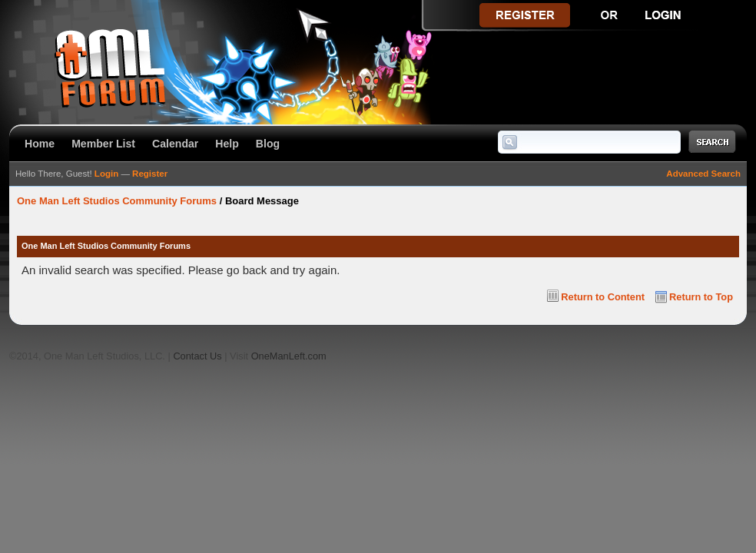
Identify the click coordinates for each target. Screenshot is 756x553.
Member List (103, 144)
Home (40, 144)
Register (150, 174)
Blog (268, 144)
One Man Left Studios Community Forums (117, 201)
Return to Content (603, 297)
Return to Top (701, 297)
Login (106, 174)
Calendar (175, 144)
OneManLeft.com (289, 356)
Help (227, 144)
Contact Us (197, 356)
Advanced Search (703, 174)
